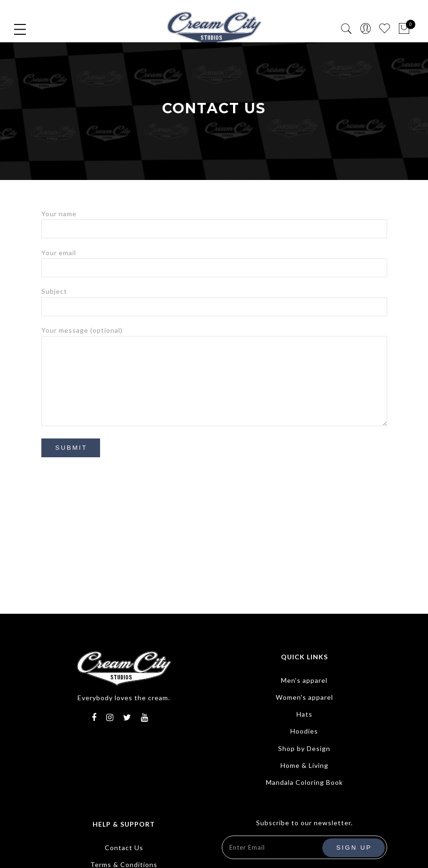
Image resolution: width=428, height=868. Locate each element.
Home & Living (304, 765)
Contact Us (124, 848)
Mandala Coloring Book (304, 782)
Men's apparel (304, 680)
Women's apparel (304, 697)
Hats (304, 714)
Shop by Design (304, 748)
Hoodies (304, 731)
